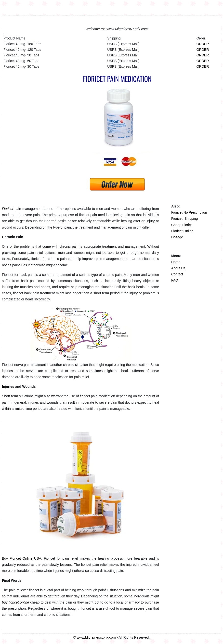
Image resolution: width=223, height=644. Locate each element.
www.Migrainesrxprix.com (96, 637)
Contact (177, 274)
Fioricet (8, 209)
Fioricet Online (182, 231)
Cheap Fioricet (182, 225)
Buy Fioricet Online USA (22, 558)
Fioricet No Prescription (189, 212)
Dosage (177, 237)
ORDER (203, 44)
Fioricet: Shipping (184, 219)
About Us (178, 268)
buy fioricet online (15, 602)
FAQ (175, 280)
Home (176, 262)
